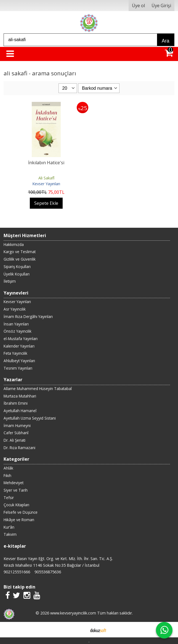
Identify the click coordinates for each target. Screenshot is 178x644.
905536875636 (48, 572)
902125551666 (17, 572)
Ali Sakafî (46, 178)
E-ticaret (80, 630)
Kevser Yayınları (46, 184)
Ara (165, 41)
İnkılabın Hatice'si (46, 163)
